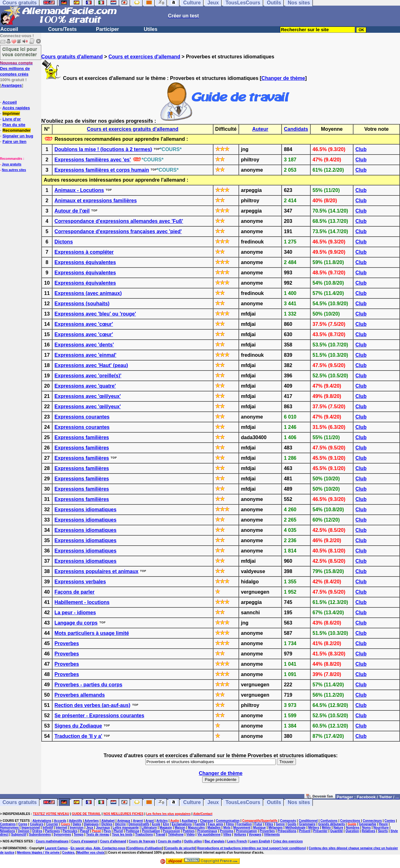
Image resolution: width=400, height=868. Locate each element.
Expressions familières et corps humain (102, 170)
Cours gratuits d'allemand (72, 57)
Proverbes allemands (80, 695)
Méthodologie (295, 828)
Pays (107, 831)
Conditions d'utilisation (145, 848)
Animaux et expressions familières (95, 201)
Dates (77, 824)
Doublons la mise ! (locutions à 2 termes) (103, 149)
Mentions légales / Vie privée (39, 853)
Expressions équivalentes (85, 262)
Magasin (166, 828)
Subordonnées (40, 834)
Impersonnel (30, 828)
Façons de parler (74, 592)
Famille (200, 824)
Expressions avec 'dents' (84, 345)
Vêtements (272, 834)
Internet (61, 828)
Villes (227, 834)
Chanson (207, 821)
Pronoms (226, 831)
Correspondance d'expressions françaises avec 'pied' (118, 231)
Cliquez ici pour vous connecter (20, 51)
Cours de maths (170, 841)
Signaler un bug (18, 136)
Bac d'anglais (214, 841)
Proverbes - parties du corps (88, 685)
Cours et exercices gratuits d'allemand (133, 129)
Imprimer (11, 113)
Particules (70, 831)
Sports (383, 831)
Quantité (337, 831)
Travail (161, 834)
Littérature (149, 828)
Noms (367, 828)
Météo (326, 828)
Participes (52, 831)
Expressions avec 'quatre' (85, 386)
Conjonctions (350, 821)
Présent (305, 831)
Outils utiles (193, 841)
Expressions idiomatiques (85, 510)
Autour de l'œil (72, 211)
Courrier (52, 824)
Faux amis (215, 824)
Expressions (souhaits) (82, 304)
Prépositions (287, 831)
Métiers (314, 828)
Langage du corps (76, 623)
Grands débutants (332, 824)
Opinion (24, 831)
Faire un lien (15, 142)
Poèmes (188, 831)
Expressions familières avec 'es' (92, 160)
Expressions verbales (80, 582)
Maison (180, 828)
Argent (138, 821)
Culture (192, 802)
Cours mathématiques (52, 841)
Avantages (11, 85)
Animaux (124, 821)
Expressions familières (82, 437)
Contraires (8, 824)
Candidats (296, 129)
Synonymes (62, 834)
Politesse (132, 831)
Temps (79, 834)
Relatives (368, 831)
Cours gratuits (20, 802)
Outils (274, 802)
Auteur (260, 129)
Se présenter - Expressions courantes (99, 716)
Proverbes (67, 643)
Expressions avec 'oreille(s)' (88, 376)
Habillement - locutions (82, 602)
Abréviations (42, 821)
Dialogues (91, 824)
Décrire (120, 824)
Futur (258, 824)
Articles (162, 821)
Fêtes (269, 824)
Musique (260, 828)
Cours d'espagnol (84, 841)
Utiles (151, 29)
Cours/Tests (62, 29)
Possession (172, 831)
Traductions (144, 834)
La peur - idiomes (75, 613)
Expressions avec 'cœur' (84, 324)
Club (361, 149)
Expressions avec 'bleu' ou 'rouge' (95, 314)
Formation (244, 824)
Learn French (237, 841)
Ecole (156, 824)
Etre (166, 824)
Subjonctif (19, 834)
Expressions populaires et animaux (96, 571)
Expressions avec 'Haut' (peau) (91, 365)
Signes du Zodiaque (78, 726)
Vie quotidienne (209, 834)
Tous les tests (122, 834)
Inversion (77, 828)
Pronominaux (207, 831)
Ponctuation (151, 831)
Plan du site (14, 125)
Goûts (292, 824)
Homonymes (9, 828)
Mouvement (242, 828)
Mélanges (276, 828)
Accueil (9, 29)
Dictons (64, 242)
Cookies (68, 853)
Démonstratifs (139, 824)
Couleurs (37, 824)
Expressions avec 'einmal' (85, 355)
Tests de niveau (98, 834)
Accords (60, 821)
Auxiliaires (190, 821)
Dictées (107, 824)
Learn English (260, 841)
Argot (150, 821)
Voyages (255, 834)
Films (230, 824)
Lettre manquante (126, 828)
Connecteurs (372, 821)
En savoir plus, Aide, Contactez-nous (98, 848)
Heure (383, 824)
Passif (85, 831)
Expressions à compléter (84, 252)
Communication (228, 821)
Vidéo (190, 834)
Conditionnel (308, 821)
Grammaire (307, 824)
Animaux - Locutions (79, 190)
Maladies (214, 828)
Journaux (103, 828)
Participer (107, 29)
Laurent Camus (56, 848)
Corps (23, 824)
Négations (7, 831)
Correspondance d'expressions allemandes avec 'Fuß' (119, 221)
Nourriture (381, 828)
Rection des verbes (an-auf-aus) (92, 705)
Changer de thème (283, 78)
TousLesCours (243, 802)
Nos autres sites (14, 170)
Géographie (368, 824)
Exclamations (182, 824)
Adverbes (92, 821)
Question (352, 831)
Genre (280, 824)
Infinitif (48, 828)
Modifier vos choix (91, 853)
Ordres (37, 831)
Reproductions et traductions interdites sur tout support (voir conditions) (252, 848)
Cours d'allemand (113, 841)
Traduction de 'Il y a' (78, 736)
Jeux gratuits (12, 164)
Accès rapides (16, 108)
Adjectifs (75, 821)
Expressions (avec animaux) (88, 293)
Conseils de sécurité (180, 848)
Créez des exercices (288, 841)
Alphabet (108, 821)
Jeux (213, 802)
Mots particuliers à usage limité (92, 633)
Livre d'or (12, 119)
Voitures (240, 834)
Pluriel (118, 831)
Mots (227, 828)
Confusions (329, 821)
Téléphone (176, 834)
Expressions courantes (82, 417)
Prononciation (246, 831)
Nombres (353, 828)
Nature (338, 828)
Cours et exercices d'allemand (144, 57)
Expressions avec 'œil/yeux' (87, 396)
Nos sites (299, 802)
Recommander (17, 130)
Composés (288, 821)
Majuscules (197, 828)
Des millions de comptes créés (16, 69)
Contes (390, 821)
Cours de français (142, 841)
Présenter (320, 831)
